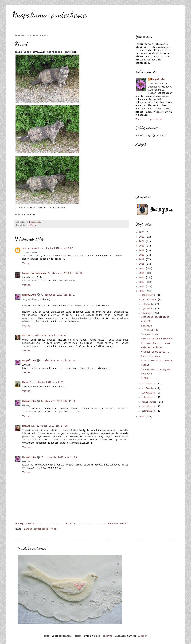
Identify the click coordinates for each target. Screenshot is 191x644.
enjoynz (108, 636)
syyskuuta (148, 309)
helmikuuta (149, 406)
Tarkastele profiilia (149, 119)
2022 (142, 237)
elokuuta (148, 313)
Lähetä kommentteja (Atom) (41, 529)
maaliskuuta (150, 402)
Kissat (145, 365)
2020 (142, 246)
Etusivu (71, 524)
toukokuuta (149, 393)
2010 (142, 291)
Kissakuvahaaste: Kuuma (156, 343)
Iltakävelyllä (150, 330)
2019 (142, 250)
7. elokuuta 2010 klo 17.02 (65, 273)
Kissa (33, 225)
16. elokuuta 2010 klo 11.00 (59, 457)
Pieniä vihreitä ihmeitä (156, 361)
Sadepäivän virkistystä (156, 370)
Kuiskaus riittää (152, 348)
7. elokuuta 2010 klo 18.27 (58, 295)
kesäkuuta (148, 388)
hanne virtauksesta (34, 273)
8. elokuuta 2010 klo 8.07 (47, 382)
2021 (142, 241)
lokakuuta (148, 304)
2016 (142, 264)
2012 (142, 282)
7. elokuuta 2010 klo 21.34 (58, 361)
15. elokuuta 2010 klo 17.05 (49, 426)
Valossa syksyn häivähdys (157, 339)
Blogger (142, 636)
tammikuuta (149, 411)
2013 (142, 278)
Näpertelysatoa (150, 356)
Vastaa (26, 263)
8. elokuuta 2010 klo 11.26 (58, 401)
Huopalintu (29, 295)
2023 (142, 232)
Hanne (26, 382)
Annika (26, 336)
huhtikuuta (149, 397)
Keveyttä (146, 374)
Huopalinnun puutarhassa (50, 15)
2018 (142, 255)
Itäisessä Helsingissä (155, 317)
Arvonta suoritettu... (155, 352)
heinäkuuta (149, 384)
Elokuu (145, 378)
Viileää (146, 321)
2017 (142, 259)
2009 (142, 417)
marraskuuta (150, 300)
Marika (26, 426)
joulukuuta (149, 295)
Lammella (146, 326)
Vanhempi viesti (117, 524)
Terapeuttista (150, 334)
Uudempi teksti (25, 524)
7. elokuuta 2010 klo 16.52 (55, 248)
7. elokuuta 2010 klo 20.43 (49, 336)
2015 (142, 269)
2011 (142, 287)
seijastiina (30, 248)
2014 (142, 273)
